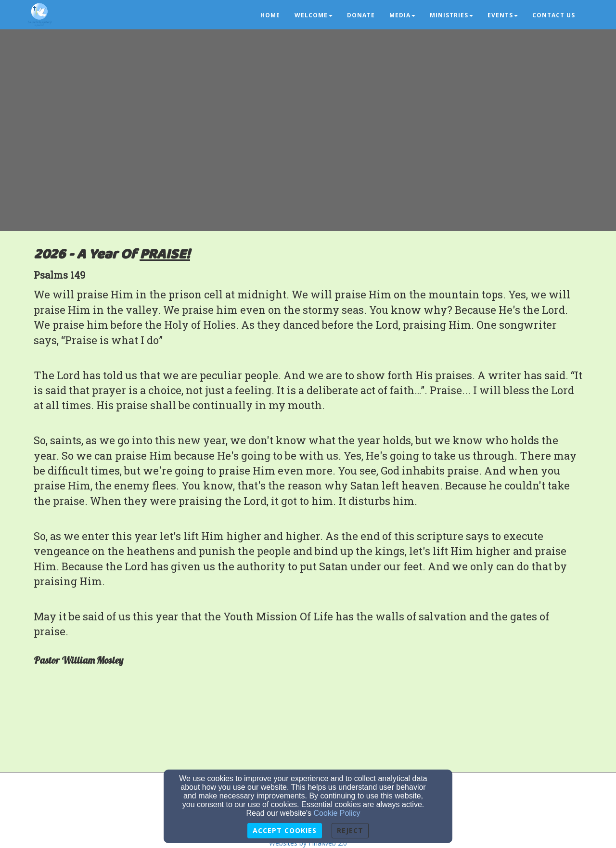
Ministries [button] (451, 15)
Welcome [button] (314, 15)
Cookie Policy (337, 813)
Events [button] (503, 15)
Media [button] (402, 15)
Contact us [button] (554, 15)
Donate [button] (361, 15)
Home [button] (270, 15)
